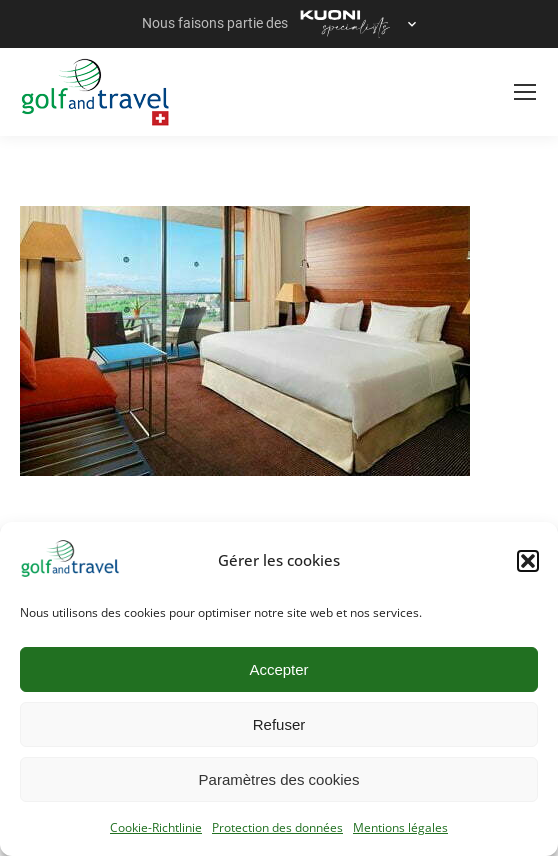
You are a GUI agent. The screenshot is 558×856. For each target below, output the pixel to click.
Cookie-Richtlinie (156, 827)
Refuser (279, 724)
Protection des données (277, 827)
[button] (528, 561)
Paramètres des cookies (279, 779)
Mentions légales (400, 827)
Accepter (278, 669)
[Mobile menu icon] (525, 92)
